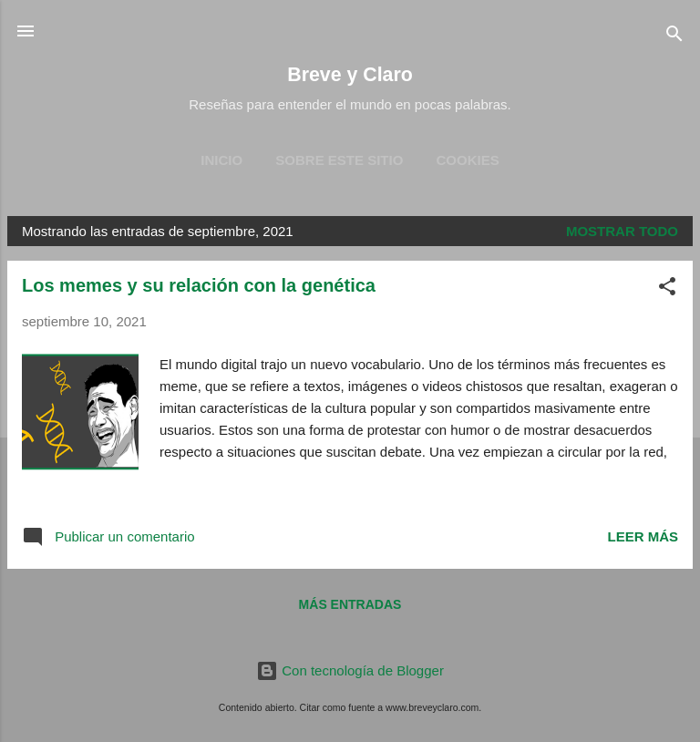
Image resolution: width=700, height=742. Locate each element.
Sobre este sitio (339, 160)
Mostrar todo (622, 231)
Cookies (468, 160)
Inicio (221, 160)
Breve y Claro (350, 75)
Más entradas (350, 604)
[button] (667, 289)
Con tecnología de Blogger (350, 670)
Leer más (643, 536)
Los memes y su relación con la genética (199, 285)
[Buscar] (674, 37)
